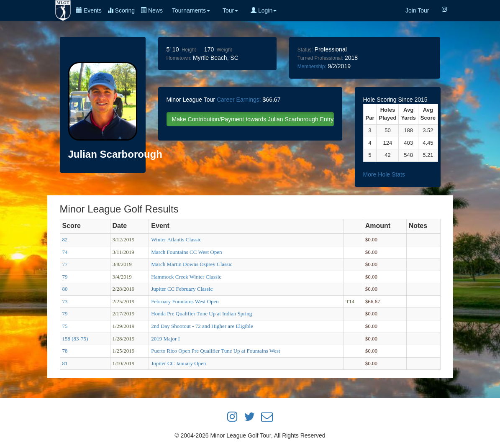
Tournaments (191, 10)
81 (65, 363)
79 (65, 277)
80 (65, 289)
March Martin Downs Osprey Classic (192, 264)
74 (65, 252)
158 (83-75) (75, 339)
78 (65, 351)
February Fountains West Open (185, 301)
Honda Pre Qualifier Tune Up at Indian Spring (201, 314)
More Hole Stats (384, 174)
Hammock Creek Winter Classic (186, 277)
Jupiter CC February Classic (182, 289)
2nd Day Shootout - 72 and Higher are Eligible (202, 326)
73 (65, 301)
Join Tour (417, 10)
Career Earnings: (239, 100)
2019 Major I (165, 339)
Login (264, 10)
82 (65, 239)
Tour (230, 10)
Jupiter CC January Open (178, 363)
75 (65, 326)
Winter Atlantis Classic (176, 239)
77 (65, 264)
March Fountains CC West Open (186, 252)
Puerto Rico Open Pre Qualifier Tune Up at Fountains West (215, 351)
